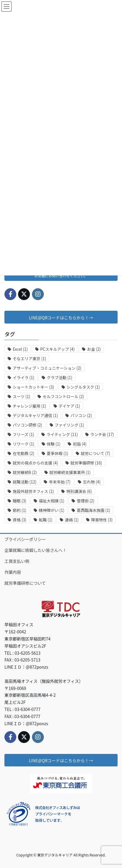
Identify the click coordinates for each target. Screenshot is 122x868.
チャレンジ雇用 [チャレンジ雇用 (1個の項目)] (29, 406)
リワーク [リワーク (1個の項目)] (24, 444)
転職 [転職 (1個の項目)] (46, 520)
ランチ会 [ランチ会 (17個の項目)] (102, 434)
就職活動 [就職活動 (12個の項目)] (25, 482)
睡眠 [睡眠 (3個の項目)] (20, 501)
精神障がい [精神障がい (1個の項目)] (52, 510)
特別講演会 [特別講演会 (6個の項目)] (79, 491)
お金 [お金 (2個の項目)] (94, 349)
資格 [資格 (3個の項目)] (20, 520)
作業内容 (13, 572)
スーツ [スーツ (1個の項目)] (21, 397)
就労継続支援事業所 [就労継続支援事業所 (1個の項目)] (70, 472)
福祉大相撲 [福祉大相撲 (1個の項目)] (52, 501)
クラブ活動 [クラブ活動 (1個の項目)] (60, 378)
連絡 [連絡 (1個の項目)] (72, 520)
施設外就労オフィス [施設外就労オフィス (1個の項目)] (33, 491)
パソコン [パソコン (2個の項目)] (81, 415)
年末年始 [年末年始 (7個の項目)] (60, 482)
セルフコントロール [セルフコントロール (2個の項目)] (63, 397)
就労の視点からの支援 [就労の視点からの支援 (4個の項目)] (35, 463)
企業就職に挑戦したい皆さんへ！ (36, 550)
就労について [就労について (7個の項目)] (95, 453)
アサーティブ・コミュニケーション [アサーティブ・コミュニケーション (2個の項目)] (47, 368)
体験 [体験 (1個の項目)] (54, 444)
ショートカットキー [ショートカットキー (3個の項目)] (33, 387)
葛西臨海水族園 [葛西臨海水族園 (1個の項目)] (93, 510)
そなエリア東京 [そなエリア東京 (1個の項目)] (29, 359)
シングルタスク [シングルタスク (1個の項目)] (83, 387)
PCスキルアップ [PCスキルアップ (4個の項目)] (57, 349)
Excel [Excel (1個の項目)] (20, 349)
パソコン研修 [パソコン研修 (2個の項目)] (27, 425)
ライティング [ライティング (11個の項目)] (62, 434)
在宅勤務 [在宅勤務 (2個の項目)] (24, 453)
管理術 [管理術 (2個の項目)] (85, 501)
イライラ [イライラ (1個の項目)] (24, 378)
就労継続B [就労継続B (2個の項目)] (25, 472)
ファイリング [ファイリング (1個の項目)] (69, 425)
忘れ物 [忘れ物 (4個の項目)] (92, 482)
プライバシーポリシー (25, 539)
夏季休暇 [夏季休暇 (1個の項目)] (58, 453)
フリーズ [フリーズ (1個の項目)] (23, 434)
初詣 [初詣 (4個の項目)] (80, 444)
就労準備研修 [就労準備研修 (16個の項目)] (86, 463)
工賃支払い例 (17, 561)
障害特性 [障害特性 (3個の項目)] (102, 520)
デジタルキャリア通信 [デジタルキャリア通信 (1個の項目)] (35, 415)
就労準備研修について (25, 583)
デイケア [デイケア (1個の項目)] (69, 406)
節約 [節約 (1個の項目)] (20, 510)
